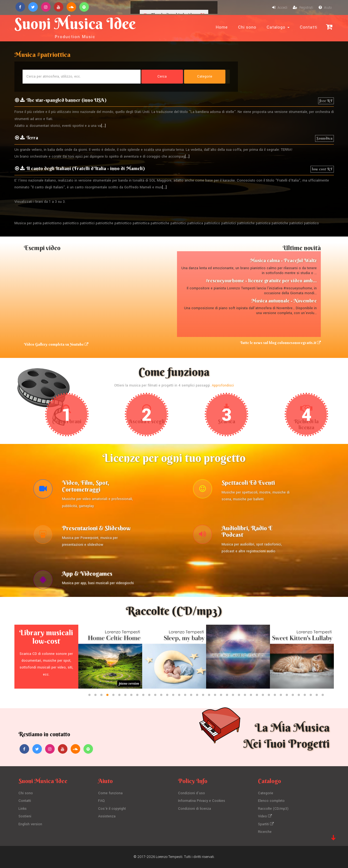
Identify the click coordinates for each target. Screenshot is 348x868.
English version (30, 824)
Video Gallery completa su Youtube (56, 344)
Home (222, 27)
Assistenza (107, 816)
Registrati (303, 8)
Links (23, 809)
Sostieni (25, 816)
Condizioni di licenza (195, 809)
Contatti (309, 27)
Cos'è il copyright (112, 809)
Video (265, 816)
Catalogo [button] (278, 27)
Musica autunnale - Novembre (284, 301)
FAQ (101, 801)
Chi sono (247, 27)
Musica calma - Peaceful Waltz (283, 260)
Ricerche (265, 832)
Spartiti (266, 824)
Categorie (266, 793)
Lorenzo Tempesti (169, 857)
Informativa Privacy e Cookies (202, 801)
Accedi (280, 8)
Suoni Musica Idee (75, 27)
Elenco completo (271, 801)
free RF (326, 101)
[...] (103, 126)
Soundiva (324, 138)
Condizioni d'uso (192, 793)
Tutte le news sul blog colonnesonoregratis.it (280, 343)
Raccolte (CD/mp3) (273, 809)
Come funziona (110, 793)
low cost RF (322, 169)
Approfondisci (223, 385)
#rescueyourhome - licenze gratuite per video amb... (261, 280)
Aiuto (325, 8)
